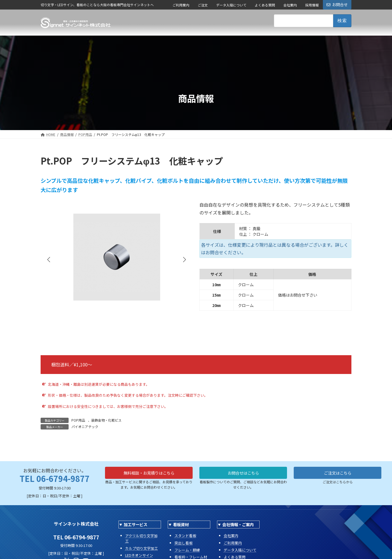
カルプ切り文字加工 (142, 548)
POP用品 (78, 420)
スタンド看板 (185, 536)
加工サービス (136, 524)
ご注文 (203, 5)
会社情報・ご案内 (238, 524)
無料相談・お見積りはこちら (149, 473)
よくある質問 (265, 5)
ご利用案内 (181, 5)
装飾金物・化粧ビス (106, 420)
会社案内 (290, 5)
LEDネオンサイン (139, 555)
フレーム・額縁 (187, 550)
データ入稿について (231, 5)
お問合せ (337, 4)
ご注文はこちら (338, 473)
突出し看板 (184, 543)
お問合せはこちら (243, 473)
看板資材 (181, 524)
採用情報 (312, 5)
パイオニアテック (85, 427)
